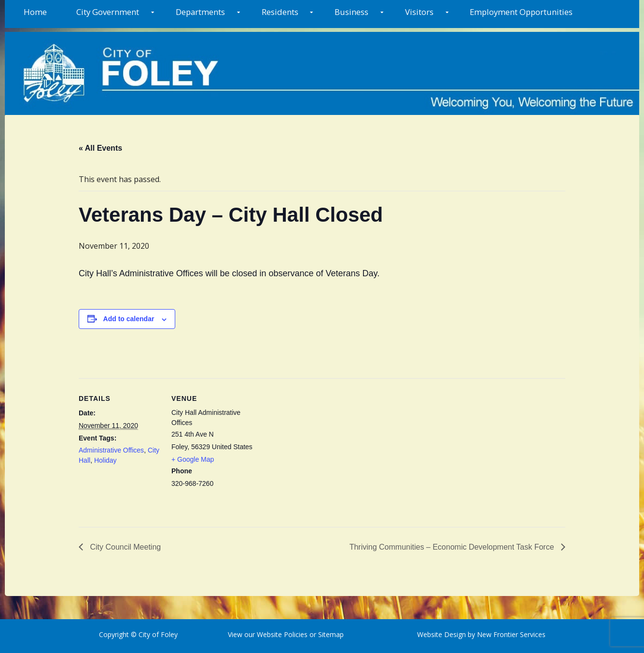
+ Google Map (193, 459)
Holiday (105, 460)
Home (35, 12)
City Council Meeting (124, 547)
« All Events (100, 148)
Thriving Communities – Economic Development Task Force (453, 547)
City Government (108, 12)
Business (351, 12)
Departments (200, 12)
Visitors (419, 12)
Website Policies (282, 634)
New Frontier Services (511, 634)
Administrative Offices (111, 450)
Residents (280, 12)
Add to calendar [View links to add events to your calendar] (129, 319)
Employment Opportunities (521, 12)
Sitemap (330, 634)
